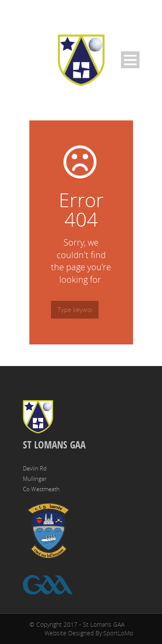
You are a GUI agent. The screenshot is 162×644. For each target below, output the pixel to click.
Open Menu (130, 60)
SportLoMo (118, 633)
